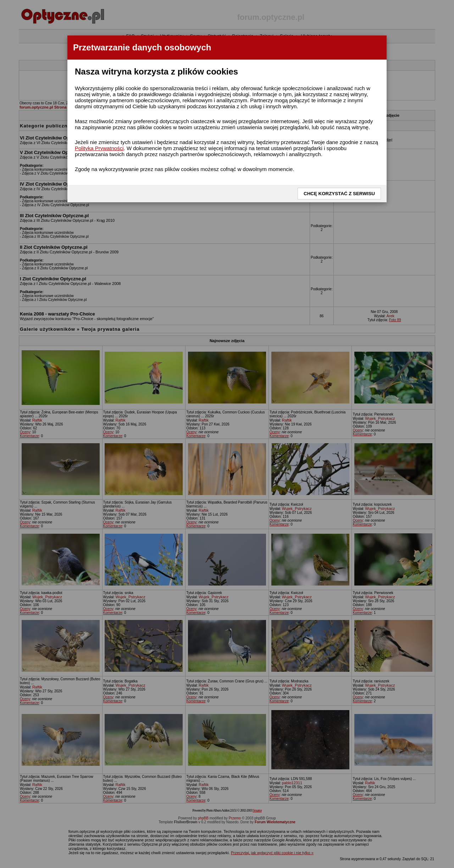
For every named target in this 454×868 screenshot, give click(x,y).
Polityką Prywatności (99, 148)
